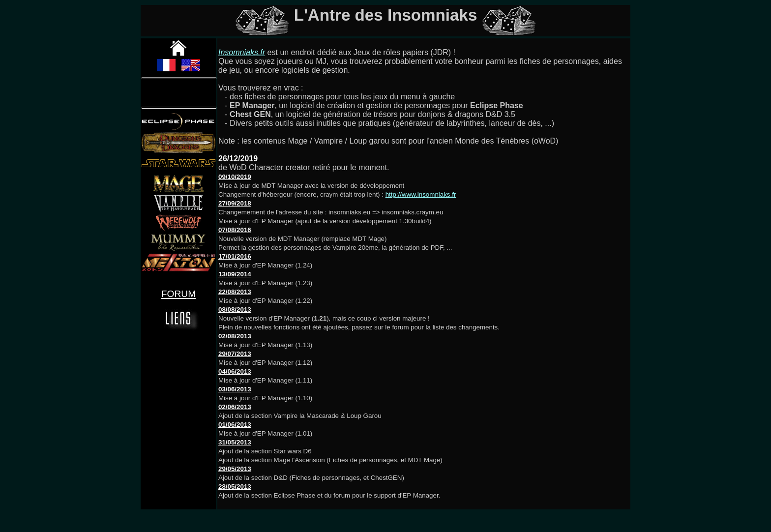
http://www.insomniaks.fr (421, 194)
